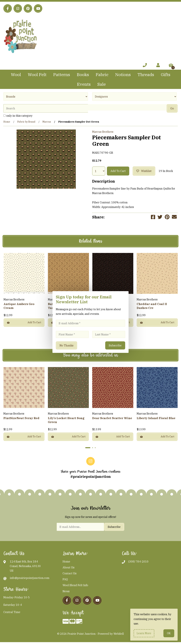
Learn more (144, 633)
